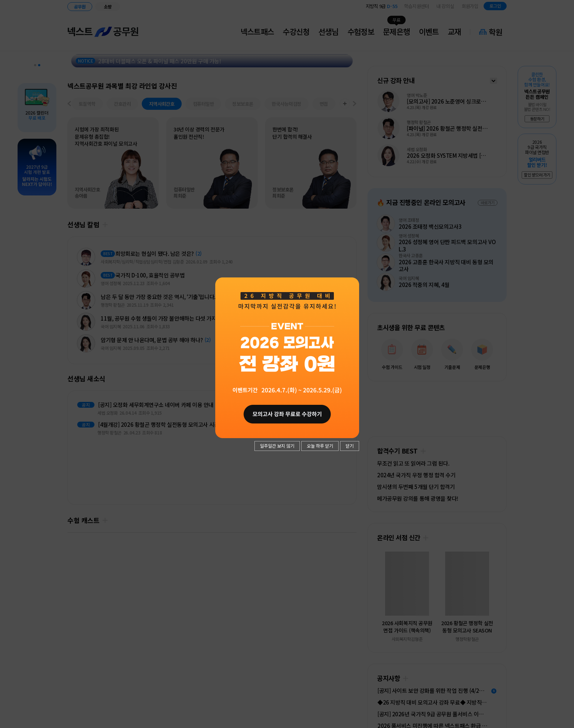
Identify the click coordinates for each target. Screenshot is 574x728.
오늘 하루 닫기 (320, 446)
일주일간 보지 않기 (277, 446)
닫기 (350, 446)
